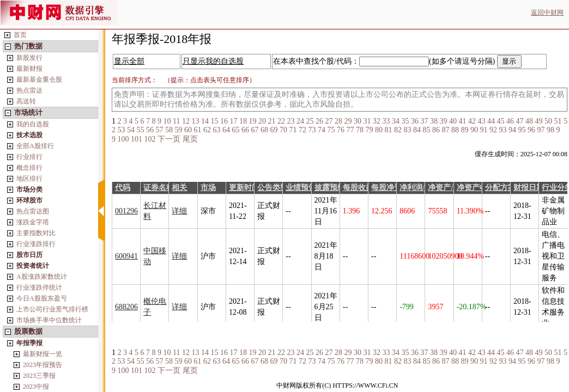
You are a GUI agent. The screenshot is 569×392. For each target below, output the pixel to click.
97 (541, 130)
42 (472, 121)
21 (271, 121)
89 (465, 130)
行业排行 (29, 157)
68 (264, 130)
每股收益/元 (363, 188)
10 (167, 121)
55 (141, 130)
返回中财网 (547, 13)
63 (217, 130)
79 (370, 130)
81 (389, 130)
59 (179, 130)
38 (434, 121)
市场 (208, 188)
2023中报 (36, 387)
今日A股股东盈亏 (42, 298)
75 (331, 130)
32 (377, 121)
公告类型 (273, 188)
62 (207, 130)
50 (548, 121)
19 (252, 121)
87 (446, 130)
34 (396, 121)
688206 (126, 307)
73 (312, 130)
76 (341, 130)
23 (290, 121)
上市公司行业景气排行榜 (52, 309)
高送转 (26, 101)
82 (398, 130)
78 (360, 130)
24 (300, 121)
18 (243, 121)
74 (322, 130)
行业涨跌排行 (36, 244)
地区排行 (29, 179)
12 (186, 121)
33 (386, 121)
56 (150, 130)
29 (348, 121)
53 (122, 130)
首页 (20, 35)
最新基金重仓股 (39, 79)
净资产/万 (444, 188)
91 (484, 130)
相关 (179, 188)
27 (329, 121)
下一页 (169, 139)
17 (233, 121)
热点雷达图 (33, 211)
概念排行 (29, 168)
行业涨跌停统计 (39, 287)
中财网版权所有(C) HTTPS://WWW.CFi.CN (337, 385)
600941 (126, 256)
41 (462, 121)
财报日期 (529, 188)
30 (358, 121)
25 (310, 121)
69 (274, 130)
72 (302, 130)
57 (160, 130)
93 (503, 130)
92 (493, 130)
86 (436, 130)
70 (283, 130)
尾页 (190, 139)
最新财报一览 (43, 354)
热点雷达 (29, 90)
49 (538, 121)
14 (205, 121)
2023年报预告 (43, 365)
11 (176, 121)
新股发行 (29, 58)
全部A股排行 (35, 146)
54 (131, 130)
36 (415, 121)
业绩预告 (301, 188)
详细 (179, 211)
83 (408, 130)
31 (367, 121)
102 (150, 139)
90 (474, 130)
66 (245, 130)
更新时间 (244, 188)
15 (214, 121)
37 (424, 121)
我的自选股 (33, 124)
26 (319, 121)
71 (293, 130)
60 (188, 130)
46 (510, 121)
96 (531, 130)
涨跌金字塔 (33, 222)
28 (338, 121)
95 (522, 130)
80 (379, 130)
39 (443, 121)
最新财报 (29, 69)
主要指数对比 (36, 233)
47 (519, 121)
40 (453, 121)
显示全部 (129, 61)
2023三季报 (39, 376)
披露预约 (330, 188)
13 (195, 121)
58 (169, 130)
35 (405, 121)
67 (255, 130)
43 (481, 121)
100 (123, 139)
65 (236, 130)
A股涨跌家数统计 (42, 277)
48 (529, 121)
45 (500, 121)
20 (262, 121)
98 (550, 130)
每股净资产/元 (395, 188)
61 (198, 130)
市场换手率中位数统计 (49, 320)
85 (427, 130)
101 (137, 139)
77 (350, 130)
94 (512, 130)
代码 (123, 188)
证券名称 (159, 188)
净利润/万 (416, 188)
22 (281, 121)
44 (491, 121)
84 (417, 130)
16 (224, 121)
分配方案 (500, 188)
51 (558, 121)
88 (455, 130)
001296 (126, 211)
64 (226, 130)
